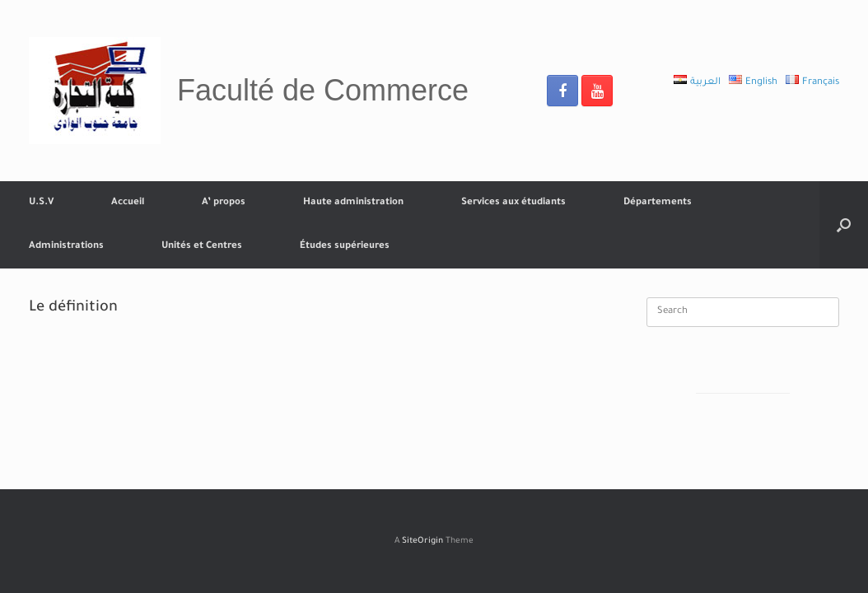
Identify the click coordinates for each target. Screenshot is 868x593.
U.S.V (41, 203)
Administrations (66, 247)
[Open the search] (844, 225)
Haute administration (353, 203)
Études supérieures (345, 247)
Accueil (128, 203)
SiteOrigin (422, 542)
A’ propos (224, 203)
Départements (658, 203)
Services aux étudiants (513, 203)
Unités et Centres (202, 247)
